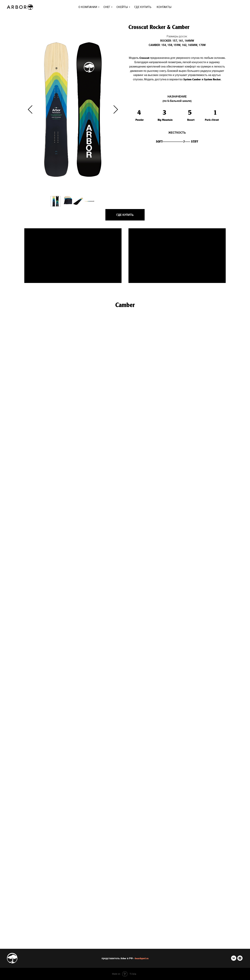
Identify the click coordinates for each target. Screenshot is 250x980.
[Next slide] (116, 109)
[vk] (234, 960)
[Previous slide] (30, 109)
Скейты (122, 7)
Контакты (164, 7)
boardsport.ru (142, 958)
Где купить (143, 7)
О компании (88, 7)
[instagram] (240, 960)
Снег (107, 7)
